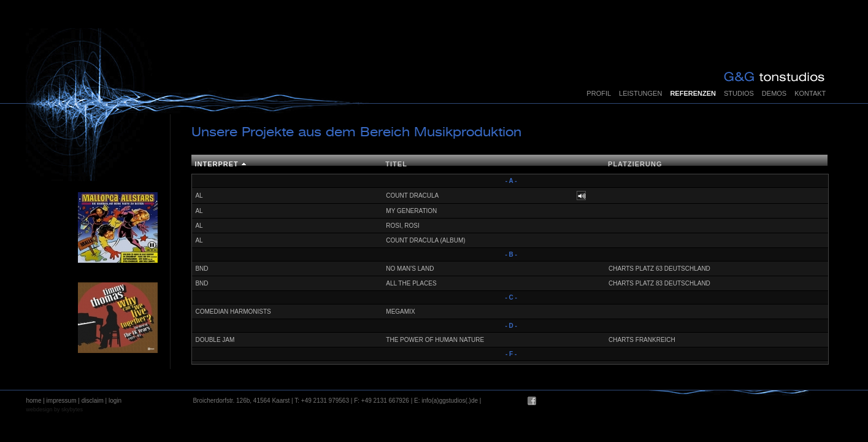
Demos (774, 93)
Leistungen (640, 93)
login (115, 401)
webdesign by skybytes (54, 409)
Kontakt (810, 93)
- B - (511, 254)
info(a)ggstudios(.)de (450, 401)
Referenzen (693, 93)
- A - (511, 181)
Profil (599, 93)
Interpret (216, 164)
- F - (511, 354)
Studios (739, 93)
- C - (511, 297)
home (33, 401)
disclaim (93, 401)
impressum (62, 401)
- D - (511, 326)
